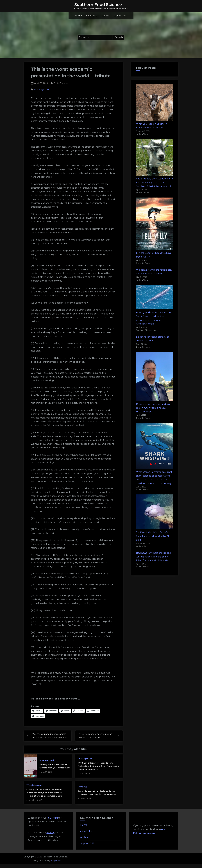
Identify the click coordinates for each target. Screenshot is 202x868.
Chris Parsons (61, 83)
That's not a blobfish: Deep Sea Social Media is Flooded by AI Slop (153, 536)
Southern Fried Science (98, 4)
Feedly (51, 836)
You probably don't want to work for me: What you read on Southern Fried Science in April (155, 182)
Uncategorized (42, 90)
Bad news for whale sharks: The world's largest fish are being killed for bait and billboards (154, 557)
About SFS (91, 16)
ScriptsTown (57, 864)
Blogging (82, 791)
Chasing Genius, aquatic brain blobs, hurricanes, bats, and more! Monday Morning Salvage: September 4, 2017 (44, 796)
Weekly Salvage (34, 789)
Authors (105, 16)
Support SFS (120, 16)
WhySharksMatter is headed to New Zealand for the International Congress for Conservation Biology (98, 770)
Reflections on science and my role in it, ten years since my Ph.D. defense (153, 408)
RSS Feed (52, 822)
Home (79, 16)
